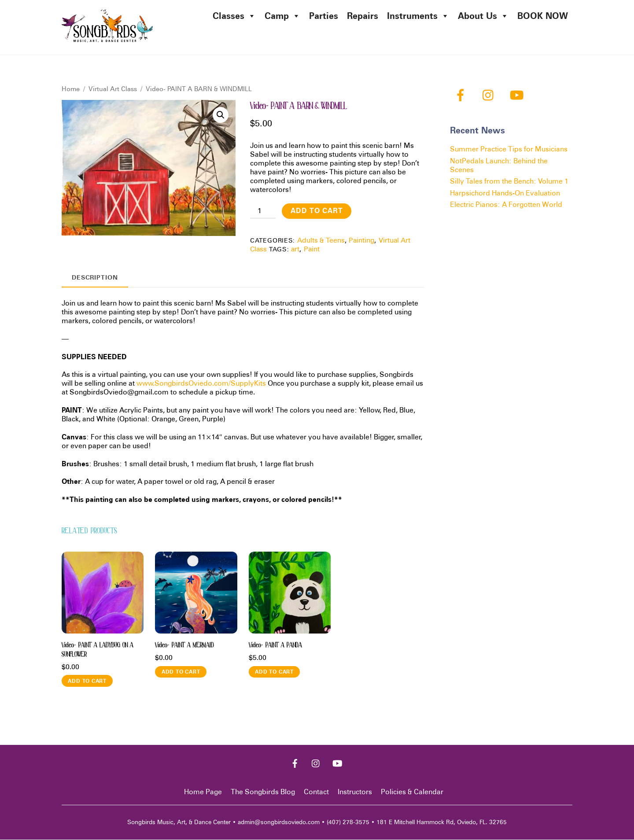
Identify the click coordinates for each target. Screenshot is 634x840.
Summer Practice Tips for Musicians (509, 149)
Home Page (203, 792)
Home (71, 89)
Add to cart (317, 211)
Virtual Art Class (113, 89)
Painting (361, 241)
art (295, 249)
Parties (324, 16)
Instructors (355, 792)
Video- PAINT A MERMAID (184, 645)
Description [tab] (95, 277)
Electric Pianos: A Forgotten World (506, 205)
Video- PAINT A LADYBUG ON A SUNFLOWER (98, 650)
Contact (316, 792)
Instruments (418, 16)
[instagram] (490, 95)
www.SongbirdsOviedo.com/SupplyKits (201, 384)
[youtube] (518, 95)
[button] (221, 115)
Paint (312, 249)
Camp (282, 16)
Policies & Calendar (412, 792)
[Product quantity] (263, 211)
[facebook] (462, 95)
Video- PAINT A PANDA (275, 645)
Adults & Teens (321, 241)
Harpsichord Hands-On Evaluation (505, 193)
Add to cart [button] (87, 681)
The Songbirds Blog (263, 792)
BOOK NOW (543, 16)
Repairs (363, 16)
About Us (483, 16)
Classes (234, 16)
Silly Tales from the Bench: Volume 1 (509, 182)
